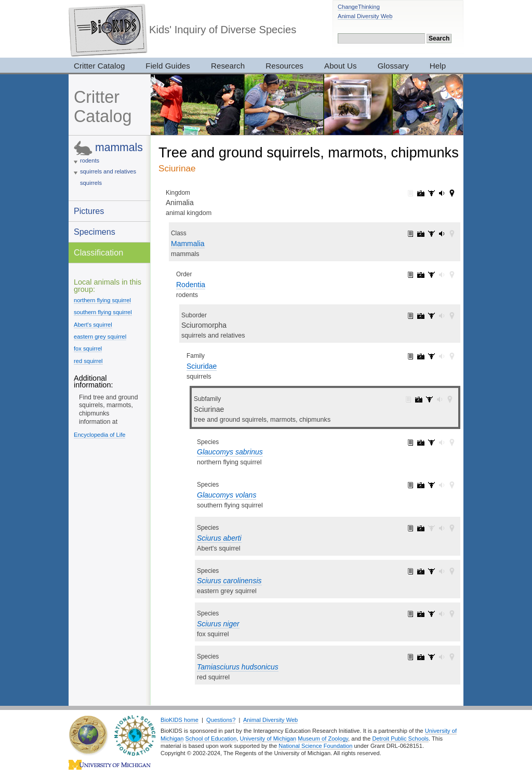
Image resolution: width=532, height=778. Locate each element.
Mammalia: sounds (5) (442, 234)
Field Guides (168, 66)
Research (228, 66)
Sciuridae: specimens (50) (431, 356)
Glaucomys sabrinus (230, 452)
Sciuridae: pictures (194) (421, 356)
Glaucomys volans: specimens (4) (431, 485)
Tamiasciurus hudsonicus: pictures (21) (421, 657)
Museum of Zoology (323, 739)
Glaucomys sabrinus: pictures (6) (421, 442)
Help (438, 66)
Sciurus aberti (219, 538)
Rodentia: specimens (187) (431, 275)
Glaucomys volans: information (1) (410, 485)
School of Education (211, 739)
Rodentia (191, 285)
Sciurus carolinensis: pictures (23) (421, 571)
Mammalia (188, 244)
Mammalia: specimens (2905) (431, 234)
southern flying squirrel (103, 312)
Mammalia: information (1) (410, 234)
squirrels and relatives (108, 171)
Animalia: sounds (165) (442, 193)
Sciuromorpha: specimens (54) (431, 316)
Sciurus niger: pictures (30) (421, 614)
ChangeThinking (359, 7)
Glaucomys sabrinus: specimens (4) (431, 442)
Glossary (393, 66)
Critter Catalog (99, 66)
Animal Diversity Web (365, 16)
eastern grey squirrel (100, 337)
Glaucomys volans (227, 495)
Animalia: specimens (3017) (431, 193)
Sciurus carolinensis (229, 581)
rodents (90, 160)
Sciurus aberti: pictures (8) (421, 528)
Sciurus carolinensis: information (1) (410, 571)
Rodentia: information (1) (410, 275)
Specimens (95, 232)
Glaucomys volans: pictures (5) (421, 485)
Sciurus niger (218, 624)
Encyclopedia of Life (99, 435)
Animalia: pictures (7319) (421, 193)
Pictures (89, 211)
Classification (98, 252)
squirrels (91, 183)
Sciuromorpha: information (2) (410, 316)
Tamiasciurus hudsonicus (238, 667)
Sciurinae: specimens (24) (429, 399)
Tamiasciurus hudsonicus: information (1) (410, 657)
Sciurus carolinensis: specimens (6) (431, 571)
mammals (119, 147)
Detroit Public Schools (400, 739)
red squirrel (88, 361)
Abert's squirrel (93, 325)
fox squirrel (88, 348)
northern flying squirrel (102, 300)
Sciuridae (202, 366)
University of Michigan (268, 739)
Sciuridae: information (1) (410, 356)
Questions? (221, 720)
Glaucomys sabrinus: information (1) (410, 442)
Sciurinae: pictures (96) (419, 399)
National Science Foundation (315, 746)
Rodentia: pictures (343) (421, 275)
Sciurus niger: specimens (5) (431, 614)
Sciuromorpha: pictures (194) (421, 316)
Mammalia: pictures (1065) (421, 234)
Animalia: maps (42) (452, 193)
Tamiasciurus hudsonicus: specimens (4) (431, 657)
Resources (284, 66)
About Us (341, 66)
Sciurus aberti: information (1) (410, 528)
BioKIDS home (179, 720)
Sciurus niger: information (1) (410, 614)
